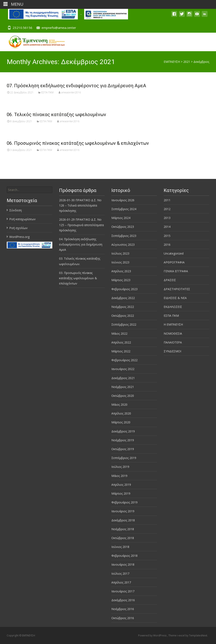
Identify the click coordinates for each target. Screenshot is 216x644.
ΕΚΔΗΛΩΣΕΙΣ (173, 307)
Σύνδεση (16, 210)
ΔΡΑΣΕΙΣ (170, 280)
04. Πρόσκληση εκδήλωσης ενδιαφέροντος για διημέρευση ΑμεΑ (81, 244)
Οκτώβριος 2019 (123, 449)
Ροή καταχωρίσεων (22, 219)
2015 (167, 236)
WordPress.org (19, 237)
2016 (167, 245)
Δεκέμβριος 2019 (123, 431)
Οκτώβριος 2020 (123, 396)
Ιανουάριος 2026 (123, 200)
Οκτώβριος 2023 (123, 227)
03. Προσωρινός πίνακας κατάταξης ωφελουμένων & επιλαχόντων (78, 278)
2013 (167, 218)
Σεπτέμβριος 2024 (124, 209)
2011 (167, 200)
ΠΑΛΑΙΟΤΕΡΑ (173, 342)
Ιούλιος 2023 (120, 253)
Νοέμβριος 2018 (123, 529)
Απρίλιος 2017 (121, 582)
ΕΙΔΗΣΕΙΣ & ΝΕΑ (175, 298)
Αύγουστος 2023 (123, 245)
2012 (167, 209)
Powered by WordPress (153, 635)
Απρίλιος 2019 (121, 485)
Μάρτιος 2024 (121, 218)
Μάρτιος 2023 (121, 280)
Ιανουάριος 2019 (123, 511)
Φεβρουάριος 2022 (124, 360)
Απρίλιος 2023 (121, 271)
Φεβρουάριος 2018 (124, 556)
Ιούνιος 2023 (120, 262)
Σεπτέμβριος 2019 (124, 458)
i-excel (181, 635)
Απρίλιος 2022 (121, 342)
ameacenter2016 (71, 92)
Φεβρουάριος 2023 (124, 289)
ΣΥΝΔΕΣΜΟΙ (172, 351)
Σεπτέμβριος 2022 (124, 324)
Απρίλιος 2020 (121, 413)
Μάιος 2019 (119, 476)
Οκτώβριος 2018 (123, 538)
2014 (167, 227)
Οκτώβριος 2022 (123, 316)
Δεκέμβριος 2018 (123, 520)
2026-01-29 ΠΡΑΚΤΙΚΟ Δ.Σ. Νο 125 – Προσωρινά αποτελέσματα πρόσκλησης (81, 225)
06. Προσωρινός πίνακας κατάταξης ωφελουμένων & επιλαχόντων (78, 143)
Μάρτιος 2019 (121, 493)
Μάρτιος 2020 (121, 422)
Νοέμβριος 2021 (123, 387)
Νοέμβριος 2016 (123, 609)
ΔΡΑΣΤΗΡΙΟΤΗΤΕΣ (177, 289)
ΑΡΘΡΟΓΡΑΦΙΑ (174, 262)
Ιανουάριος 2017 (123, 591)
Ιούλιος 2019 (120, 467)
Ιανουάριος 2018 (123, 564)
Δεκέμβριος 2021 (123, 378)
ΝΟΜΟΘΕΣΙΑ (173, 333)
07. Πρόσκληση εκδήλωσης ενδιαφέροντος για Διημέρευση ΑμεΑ (76, 86)
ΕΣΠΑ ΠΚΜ (47, 92)
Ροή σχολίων (18, 228)
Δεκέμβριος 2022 (123, 298)
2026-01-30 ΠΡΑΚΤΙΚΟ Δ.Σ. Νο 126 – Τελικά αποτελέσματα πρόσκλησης (80, 205)
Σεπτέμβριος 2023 (124, 236)
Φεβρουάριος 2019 (124, 502)
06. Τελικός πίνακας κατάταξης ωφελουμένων (56, 115)
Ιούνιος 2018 (120, 547)
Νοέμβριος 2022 (123, 307)
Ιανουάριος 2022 (123, 369)
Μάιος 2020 (119, 405)
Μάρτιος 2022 (121, 351)
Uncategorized (174, 253)
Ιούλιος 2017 (120, 574)
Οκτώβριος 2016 (123, 618)
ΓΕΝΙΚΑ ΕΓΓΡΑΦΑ (176, 271)
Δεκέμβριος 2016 (123, 600)
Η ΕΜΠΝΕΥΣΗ (173, 324)
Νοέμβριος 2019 (123, 440)
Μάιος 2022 (119, 333)
